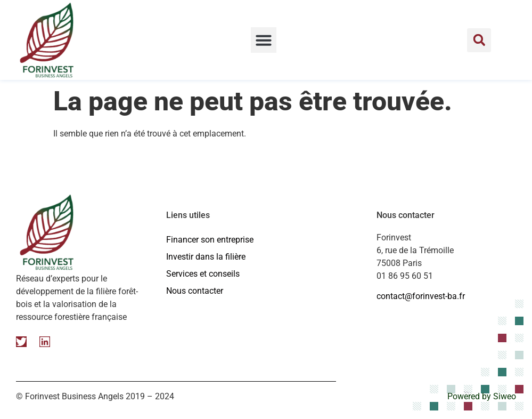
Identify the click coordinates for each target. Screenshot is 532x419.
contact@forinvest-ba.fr (421, 296)
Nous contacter (195, 291)
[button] (264, 40)
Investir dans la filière (206, 257)
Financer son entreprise (210, 240)
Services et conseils (203, 274)
